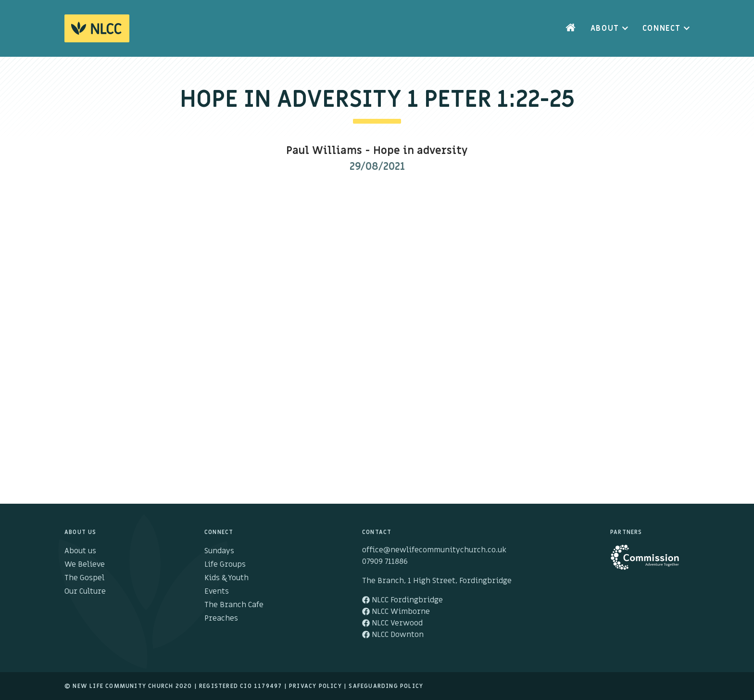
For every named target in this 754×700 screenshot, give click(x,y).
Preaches (221, 618)
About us (80, 551)
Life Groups (225, 564)
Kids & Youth (226, 578)
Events (217, 591)
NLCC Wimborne (396, 611)
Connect (662, 28)
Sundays (219, 551)
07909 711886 (385, 561)
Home (571, 28)
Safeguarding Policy (386, 686)
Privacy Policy (315, 686)
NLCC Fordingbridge (402, 600)
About (605, 28)
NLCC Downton (393, 635)
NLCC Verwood (392, 623)
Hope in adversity (421, 151)
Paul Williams (324, 151)
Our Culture (85, 591)
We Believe (85, 564)
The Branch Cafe (234, 605)
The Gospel (84, 578)
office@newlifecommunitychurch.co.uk (434, 550)
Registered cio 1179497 (240, 686)
